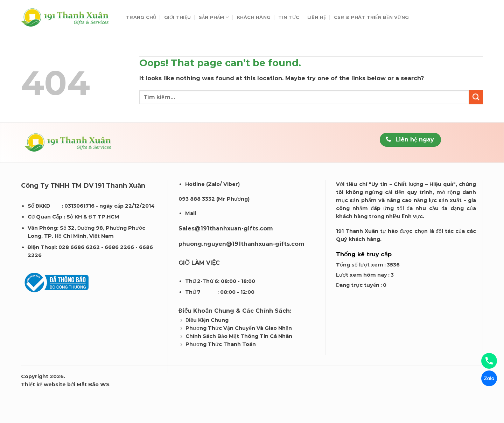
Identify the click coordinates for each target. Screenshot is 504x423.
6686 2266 (119, 247)
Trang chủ (141, 17)
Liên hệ (317, 17)
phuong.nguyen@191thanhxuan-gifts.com (241, 244)
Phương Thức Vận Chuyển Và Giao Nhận (239, 328)
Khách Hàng (254, 17)
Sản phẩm (214, 17)
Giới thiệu (178, 17)
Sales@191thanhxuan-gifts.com (226, 228)
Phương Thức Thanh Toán (221, 344)
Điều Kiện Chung (207, 320)
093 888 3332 (197, 199)
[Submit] (476, 97)
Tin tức (289, 17)
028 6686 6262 (79, 247)
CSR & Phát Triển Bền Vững (371, 17)
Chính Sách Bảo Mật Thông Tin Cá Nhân (239, 336)
